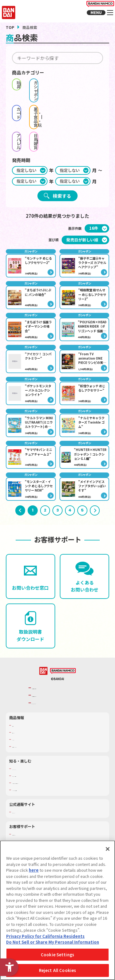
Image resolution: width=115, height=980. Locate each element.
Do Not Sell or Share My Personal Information (53, 942)
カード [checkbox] (35, 93)
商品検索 (19, 728)
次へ (95, 514)
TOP (10, 27)
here (34, 870)
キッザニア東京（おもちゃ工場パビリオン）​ (46, 786)
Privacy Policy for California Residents (45, 936)
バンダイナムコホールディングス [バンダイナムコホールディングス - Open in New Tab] (59, 698)
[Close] (108, 849)
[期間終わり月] (73, 137)
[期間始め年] (30, 126)
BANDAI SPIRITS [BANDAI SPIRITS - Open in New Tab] (47, 706)
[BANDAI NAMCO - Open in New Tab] (63, 674)
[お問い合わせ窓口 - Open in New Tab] (31, 580)
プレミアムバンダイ (27, 815)
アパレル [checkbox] (35, 104)
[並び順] (85, 196)
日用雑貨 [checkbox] (83, 104)
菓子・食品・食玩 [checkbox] (83, 93)
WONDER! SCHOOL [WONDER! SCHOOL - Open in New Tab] (27, 772)
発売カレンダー (24, 735)
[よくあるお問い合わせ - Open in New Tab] (84, 580)
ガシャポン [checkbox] (83, 83)
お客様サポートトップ (29, 837)
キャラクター (22, 743)
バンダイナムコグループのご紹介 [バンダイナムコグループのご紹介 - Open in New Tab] (59, 691)
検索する (62, 152)
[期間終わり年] (30, 137)
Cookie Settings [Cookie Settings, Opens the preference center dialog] (57, 955)
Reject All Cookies (57, 970)
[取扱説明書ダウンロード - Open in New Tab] (31, 629)
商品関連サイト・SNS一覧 (33, 750)
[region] (57, 910)
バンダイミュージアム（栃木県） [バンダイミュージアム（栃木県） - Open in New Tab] (38, 793)
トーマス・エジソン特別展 (33, 779)
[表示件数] (97, 184)
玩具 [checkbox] (35, 83)
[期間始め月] (73, 126)
